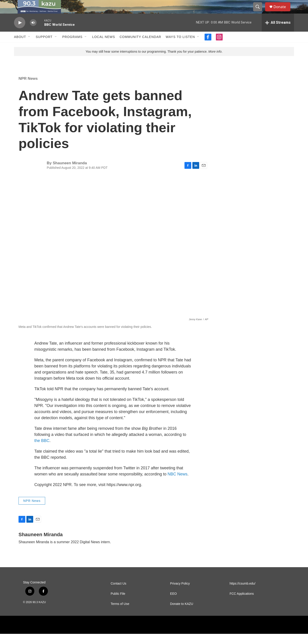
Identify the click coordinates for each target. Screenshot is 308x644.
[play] (20, 33)
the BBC (42, 451)
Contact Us (118, 594)
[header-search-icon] (260, 12)
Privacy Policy (180, 594)
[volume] (33, 33)
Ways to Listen (180, 47)
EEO (173, 604)
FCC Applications (242, 604)
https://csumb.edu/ (243, 594)
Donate (282, 12)
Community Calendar (140, 47)
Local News (104, 47)
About (20, 47)
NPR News (28, 89)
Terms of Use (120, 614)
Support (44, 47)
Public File (118, 604)
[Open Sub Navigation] (29, 47)
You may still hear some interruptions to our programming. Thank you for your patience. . (154, 62)
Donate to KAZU (182, 614)
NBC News (177, 484)
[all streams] (278, 33)
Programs (72, 47)
